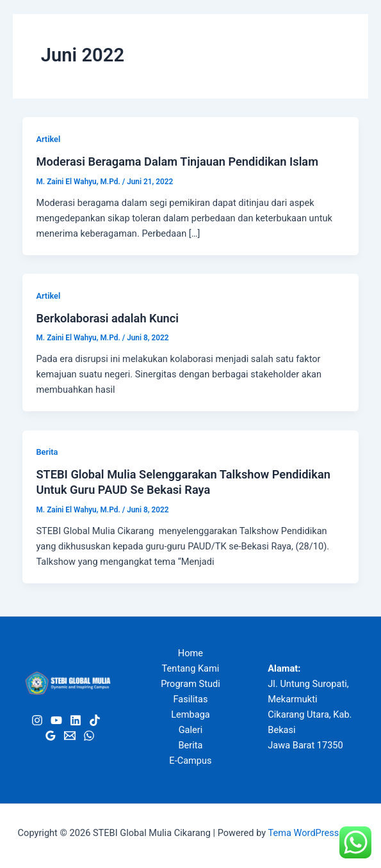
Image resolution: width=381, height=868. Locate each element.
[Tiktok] (95, 720)
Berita (47, 452)
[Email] (70, 736)
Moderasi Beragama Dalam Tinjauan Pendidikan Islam (177, 162)
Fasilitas (190, 699)
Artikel (48, 139)
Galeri (191, 730)
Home (190, 653)
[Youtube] (56, 720)
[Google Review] (51, 736)
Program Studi (190, 684)
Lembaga (190, 714)
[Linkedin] (76, 720)
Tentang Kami (191, 668)
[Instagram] (37, 720)
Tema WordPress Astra (316, 833)
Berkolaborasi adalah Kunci (107, 318)
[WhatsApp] (89, 736)
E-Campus (190, 761)
